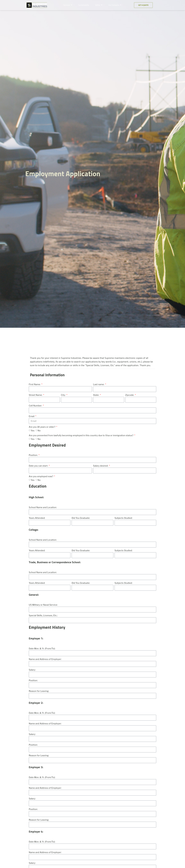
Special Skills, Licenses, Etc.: (43, 615)
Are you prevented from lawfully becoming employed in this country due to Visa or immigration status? (81, 435)
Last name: (99, 384)
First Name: (35, 384)
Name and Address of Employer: (45, 659)
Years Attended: (37, 518)
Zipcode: (130, 395)
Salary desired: (101, 466)
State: (96, 395)
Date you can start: (39, 466)
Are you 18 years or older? (42, 427)
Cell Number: (36, 406)
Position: (34, 455)
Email (32, 416)
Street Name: (36, 395)
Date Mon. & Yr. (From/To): (42, 649)
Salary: (32, 670)
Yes (33, 431)
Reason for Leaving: (39, 691)
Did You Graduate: (81, 518)
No (39, 431)
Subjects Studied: (124, 518)
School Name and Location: (43, 507)
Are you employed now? (41, 476)
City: (64, 395)
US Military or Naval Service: (43, 605)
